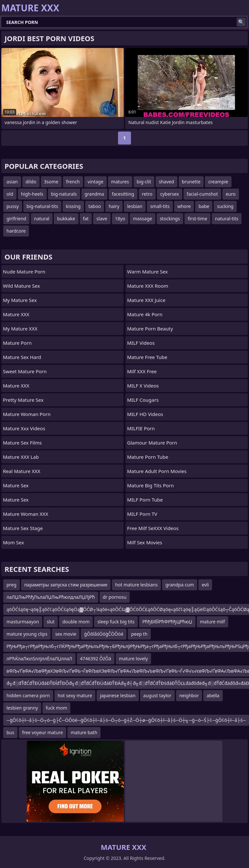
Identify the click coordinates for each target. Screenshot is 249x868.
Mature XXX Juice (146, 300)
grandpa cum (180, 585)
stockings (170, 219)
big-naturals (64, 194)
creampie (218, 182)
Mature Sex (16, 485)
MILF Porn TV (142, 514)
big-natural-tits (42, 206)
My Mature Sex (20, 300)
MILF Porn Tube (145, 500)
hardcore (16, 231)
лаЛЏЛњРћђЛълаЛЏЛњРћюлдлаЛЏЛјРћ (51, 597)
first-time (197, 219)
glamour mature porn (152, 443)
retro (147, 194)
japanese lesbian (118, 695)
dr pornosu (115, 597)
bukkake (66, 219)
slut (51, 622)
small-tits (160, 206)
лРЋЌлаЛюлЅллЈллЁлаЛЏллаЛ (39, 659)
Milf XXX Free (142, 371)
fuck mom (56, 708)
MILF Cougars (143, 400)
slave (102, 219)
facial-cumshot (202, 194)
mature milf (213, 622)
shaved (166, 182)
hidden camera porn (28, 695)
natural (42, 219)
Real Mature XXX (22, 471)
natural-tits (227, 219)
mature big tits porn (150, 485)
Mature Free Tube (147, 357)
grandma (94, 194)
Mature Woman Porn (27, 414)
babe (204, 206)
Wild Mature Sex (21, 286)
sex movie (66, 634)
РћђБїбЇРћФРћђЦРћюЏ (167, 622)
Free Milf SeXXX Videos (153, 528)
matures (120, 182)
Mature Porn (17, 343)
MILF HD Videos (145, 414)
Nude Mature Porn (24, 272)
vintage (95, 182)
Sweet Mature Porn (25, 371)
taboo (95, 206)
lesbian (135, 206)
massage (142, 219)
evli (205, 585)
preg (12, 585)
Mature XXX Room (148, 286)
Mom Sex (13, 542)
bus (10, 732)
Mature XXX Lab (21, 457)
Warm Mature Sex (147, 272)
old (10, 194)
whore (184, 206)
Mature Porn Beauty (150, 329)
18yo (120, 219)
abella (213, 695)
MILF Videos (141, 343)
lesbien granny (22, 708)
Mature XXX (16, 314)
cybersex (170, 194)
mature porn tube (148, 457)
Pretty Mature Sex (23, 400)
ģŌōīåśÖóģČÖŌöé (104, 634)
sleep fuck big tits (116, 622)
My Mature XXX (20, 329)
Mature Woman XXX (26, 514)
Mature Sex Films (22, 443)
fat (86, 219)
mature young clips (27, 634)
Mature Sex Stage (23, 528)
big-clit (144, 182)
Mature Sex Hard (22, 357)
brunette (191, 182)
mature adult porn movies (157, 471)
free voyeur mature (42, 732)
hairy (114, 206)
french (73, 182)
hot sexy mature (75, 695)
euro (231, 194)
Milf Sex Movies (145, 542)
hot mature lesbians (136, 585)
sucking (225, 206)
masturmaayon (23, 622)
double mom (76, 622)
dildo (31, 182)
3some (51, 182)
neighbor (189, 695)
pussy (13, 206)
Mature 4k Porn (145, 314)
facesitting (123, 194)
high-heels (32, 194)
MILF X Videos (143, 386)
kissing (73, 206)
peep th (139, 634)
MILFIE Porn (141, 428)
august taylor (157, 695)
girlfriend (16, 219)
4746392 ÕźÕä (96, 659)
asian (12, 182)
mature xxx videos (24, 428)
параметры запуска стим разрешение (66, 585)
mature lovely (133, 659)
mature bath (84, 732)
